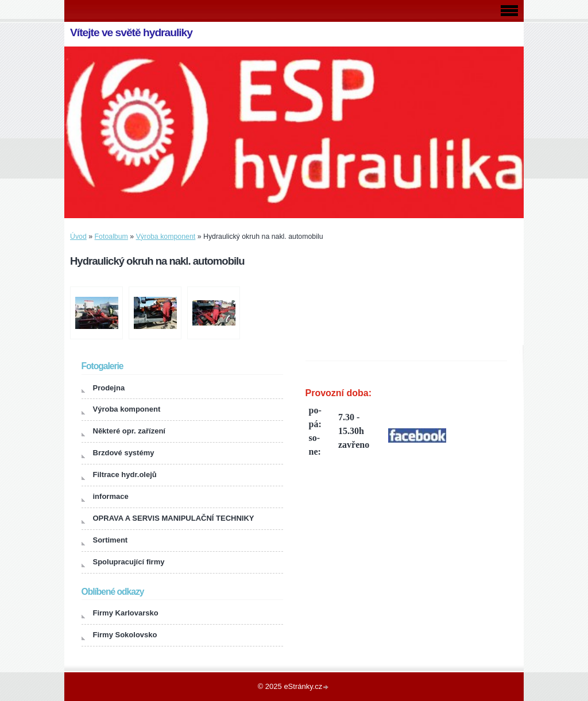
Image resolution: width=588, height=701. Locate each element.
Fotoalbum (111, 237)
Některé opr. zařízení (129, 431)
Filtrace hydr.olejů (125, 475)
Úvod (78, 237)
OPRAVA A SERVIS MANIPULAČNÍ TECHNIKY (174, 518)
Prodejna (109, 388)
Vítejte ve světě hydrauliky (131, 32)
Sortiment (111, 540)
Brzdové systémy (124, 453)
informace (111, 496)
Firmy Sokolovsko (125, 635)
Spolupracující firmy (129, 562)
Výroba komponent (166, 237)
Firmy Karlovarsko (126, 613)
